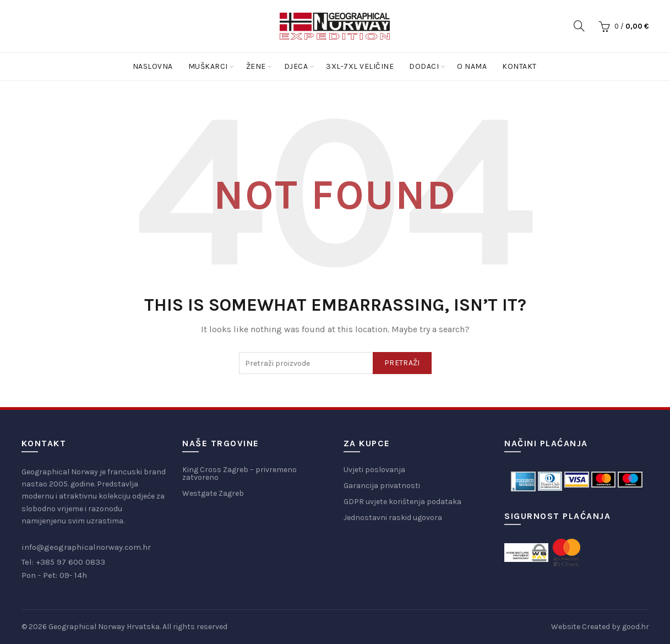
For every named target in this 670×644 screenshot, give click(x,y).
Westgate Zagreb (213, 493)
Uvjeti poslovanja (374, 470)
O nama (472, 66)
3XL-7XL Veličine (360, 66)
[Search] (579, 26)
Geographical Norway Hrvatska (104, 627)
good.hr (636, 627)
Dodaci (424, 66)
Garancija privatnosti (382, 486)
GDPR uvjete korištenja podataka (402, 502)
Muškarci (208, 66)
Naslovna (153, 66)
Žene (256, 66)
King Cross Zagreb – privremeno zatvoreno (239, 473)
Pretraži (402, 363)
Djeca (296, 66)
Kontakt (519, 66)
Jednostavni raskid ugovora (393, 518)
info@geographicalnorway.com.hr (86, 547)
